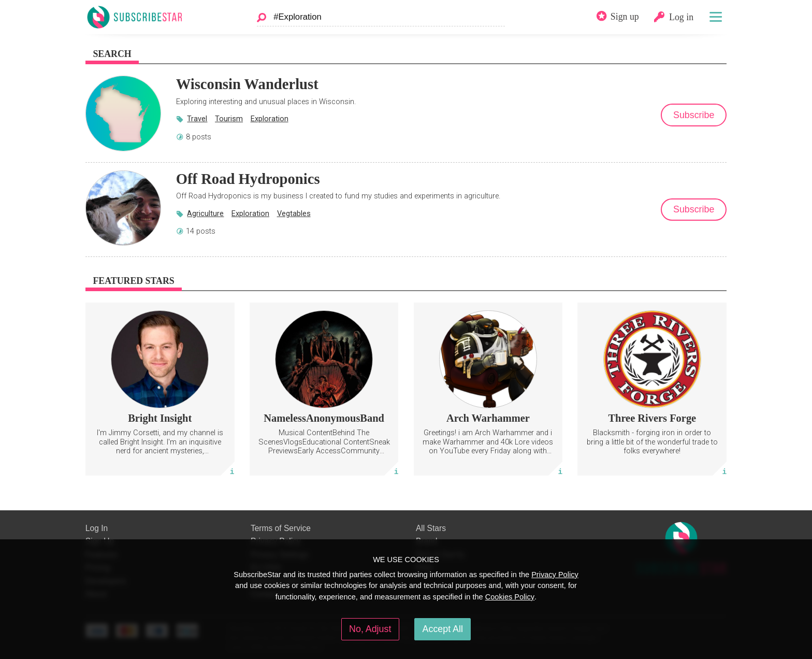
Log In (97, 528)
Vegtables (294, 213)
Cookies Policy (510, 597)
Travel (197, 119)
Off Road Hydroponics (248, 179)
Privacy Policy (555, 575)
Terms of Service (281, 528)
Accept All (443, 629)
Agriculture (205, 213)
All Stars (431, 528)
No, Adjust (370, 629)
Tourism (229, 119)
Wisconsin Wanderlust (247, 84)
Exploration (270, 119)
